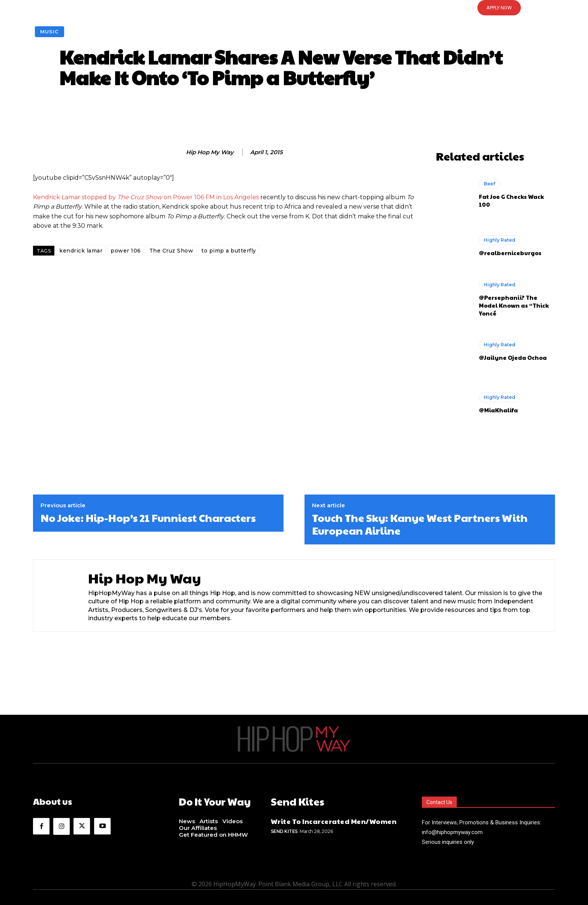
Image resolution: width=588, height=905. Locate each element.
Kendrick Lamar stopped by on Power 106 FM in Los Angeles (146, 197)
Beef (489, 184)
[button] (294, 8)
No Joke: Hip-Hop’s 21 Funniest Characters (148, 518)
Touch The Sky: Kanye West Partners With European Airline (420, 524)
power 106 (126, 251)
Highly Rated (499, 240)
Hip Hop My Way (210, 152)
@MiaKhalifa (498, 410)
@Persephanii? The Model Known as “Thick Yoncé (514, 305)
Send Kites (284, 830)
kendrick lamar (81, 251)
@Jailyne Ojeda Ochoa (513, 357)
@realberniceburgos (510, 253)
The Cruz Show (171, 251)
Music (49, 32)
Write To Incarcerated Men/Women (334, 820)
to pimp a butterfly (229, 251)
